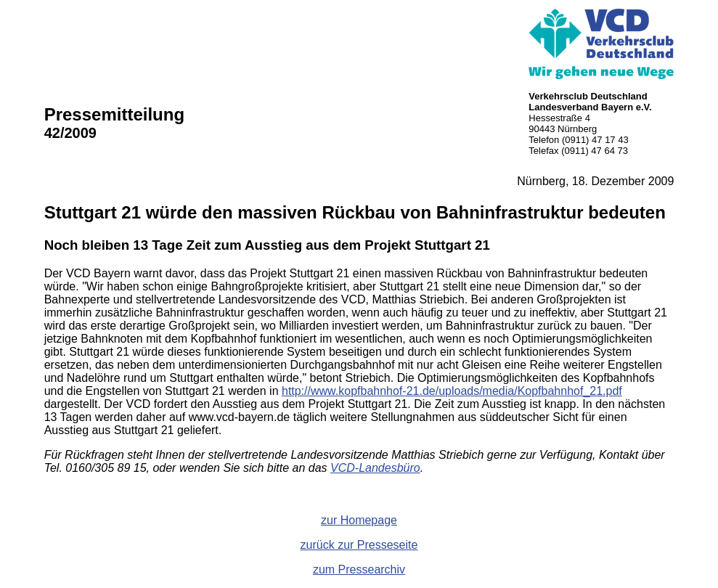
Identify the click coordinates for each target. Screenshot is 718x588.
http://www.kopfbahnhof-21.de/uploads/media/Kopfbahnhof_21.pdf (452, 391)
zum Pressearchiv (359, 569)
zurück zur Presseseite (359, 545)
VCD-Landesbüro (375, 468)
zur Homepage (359, 520)
